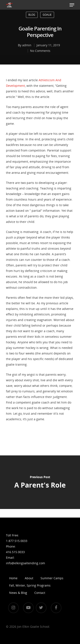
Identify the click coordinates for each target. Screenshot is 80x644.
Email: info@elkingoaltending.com (16, 560)
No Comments (40, 51)
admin (27, 45)
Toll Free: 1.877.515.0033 (16, 538)
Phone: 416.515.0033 (15, 549)
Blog (32, 15)
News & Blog (18, 593)
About (29, 578)
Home (13, 578)
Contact (40, 593)
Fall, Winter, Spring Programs (30, 585)
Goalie (47, 15)
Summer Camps (52, 578)
